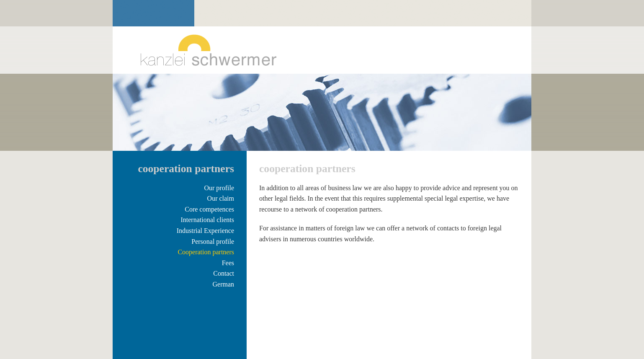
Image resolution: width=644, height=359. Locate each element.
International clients (207, 220)
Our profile (219, 188)
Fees (228, 263)
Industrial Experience (205, 231)
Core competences (209, 209)
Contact (224, 273)
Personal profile (213, 241)
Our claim (221, 198)
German (223, 284)
